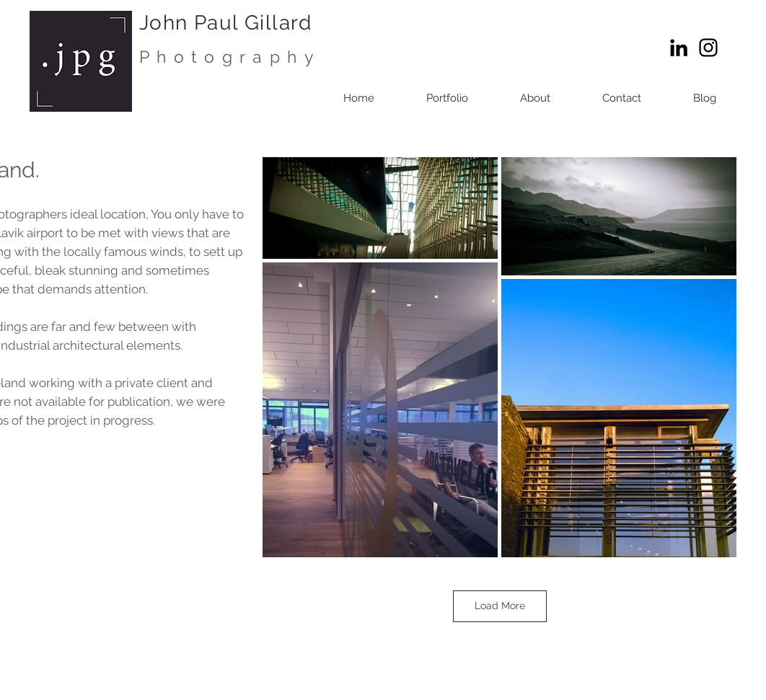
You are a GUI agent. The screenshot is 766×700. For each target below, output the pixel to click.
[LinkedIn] (679, 48)
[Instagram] (708, 48)
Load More (500, 606)
